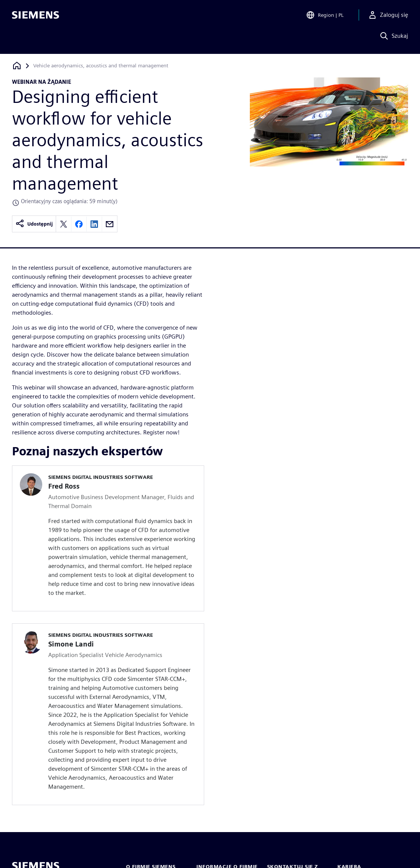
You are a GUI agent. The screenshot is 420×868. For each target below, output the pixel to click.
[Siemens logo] (36, 16)
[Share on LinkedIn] (94, 224)
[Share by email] (110, 224)
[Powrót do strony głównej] (17, 66)
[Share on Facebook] (79, 224)
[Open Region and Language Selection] (325, 16)
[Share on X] (64, 224)
